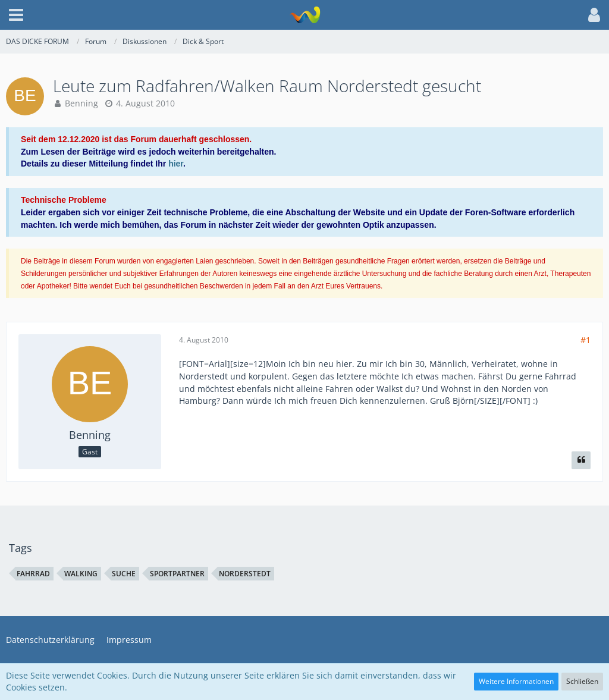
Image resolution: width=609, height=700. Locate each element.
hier (176, 164)
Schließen (582, 681)
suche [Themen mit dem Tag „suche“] (124, 574)
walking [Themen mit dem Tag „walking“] (81, 574)
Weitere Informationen (516, 681)
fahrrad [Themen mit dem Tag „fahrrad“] (33, 574)
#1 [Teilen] (586, 340)
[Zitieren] (581, 460)
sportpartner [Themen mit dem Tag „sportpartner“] (177, 574)
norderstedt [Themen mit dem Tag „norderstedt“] (245, 574)
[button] (16, 15)
